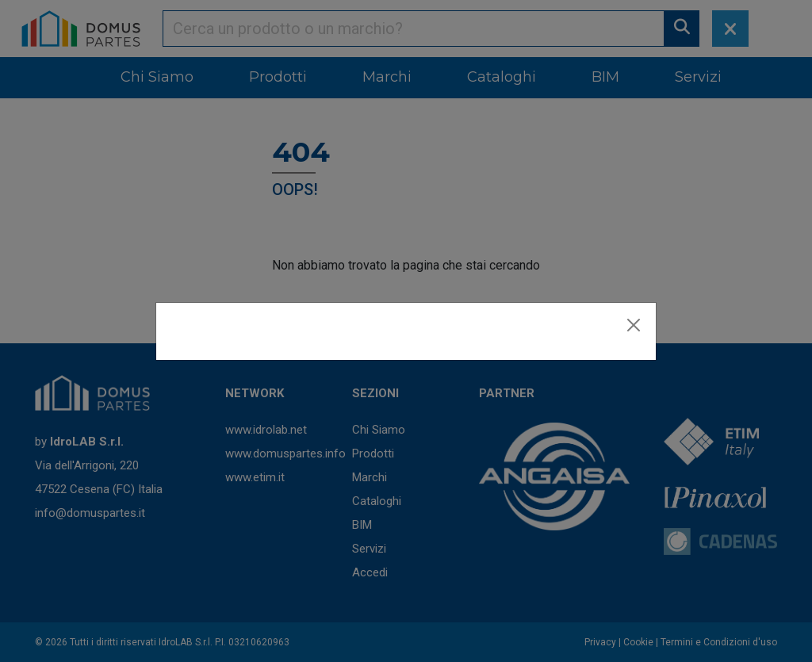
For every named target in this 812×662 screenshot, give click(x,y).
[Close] (634, 325)
